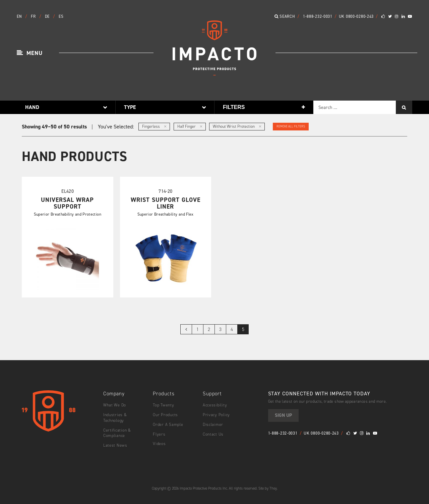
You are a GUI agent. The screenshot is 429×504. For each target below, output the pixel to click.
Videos (159, 443)
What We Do (115, 405)
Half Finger (190, 126)
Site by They (268, 488)
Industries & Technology (115, 417)
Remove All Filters (291, 126)
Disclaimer (213, 424)
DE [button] (48, 16)
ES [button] (61, 16)
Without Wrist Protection (237, 126)
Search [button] (285, 16)
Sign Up (283, 415)
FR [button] (34, 16)
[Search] (404, 107)
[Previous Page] (186, 329)
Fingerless (154, 126)
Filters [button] (234, 107)
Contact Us (213, 434)
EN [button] (20, 16)
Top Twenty (163, 405)
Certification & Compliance (117, 432)
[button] (30, 53)
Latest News (115, 445)
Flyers (159, 434)
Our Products (165, 414)
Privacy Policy (216, 414)
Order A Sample (168, 424)
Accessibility (215, 405)
